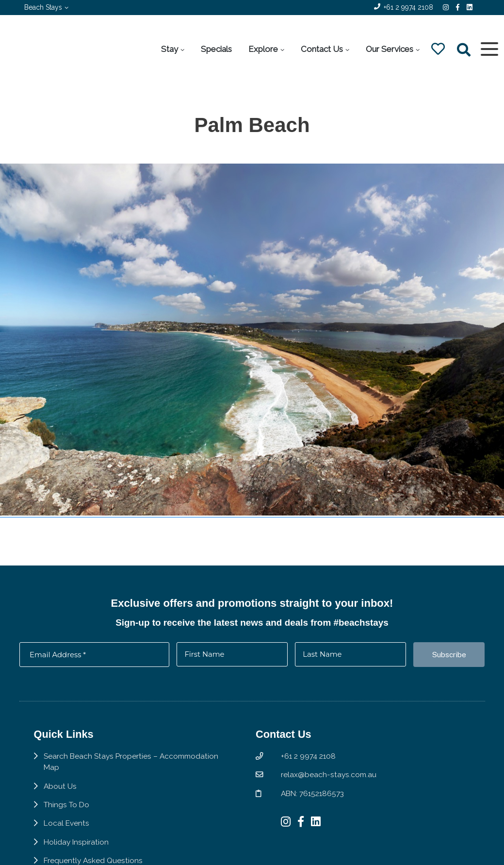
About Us (60, 790)
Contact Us (321, 49)
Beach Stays (43, 7)
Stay (169, 49)
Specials (216, 49)
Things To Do (67, 809)
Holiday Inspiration (77, 847)
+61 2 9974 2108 (408, 7)
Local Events (67, 828)
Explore (263, 49)
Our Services (389, 49)
